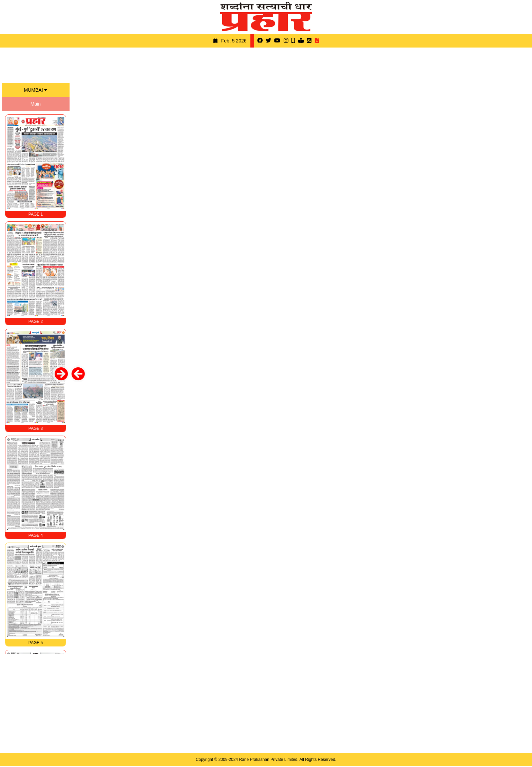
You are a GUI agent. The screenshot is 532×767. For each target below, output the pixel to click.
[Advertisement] (266, 65)
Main (36, 104)
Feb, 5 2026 (234, 41)
